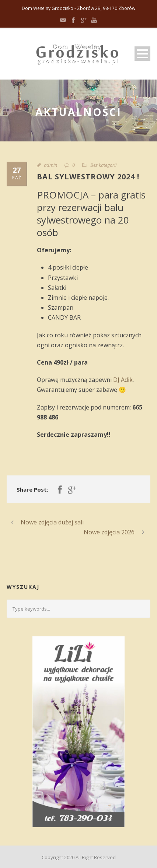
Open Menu (142, 54)
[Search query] (78, 609)
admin (50, 165)
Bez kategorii (103, 165)
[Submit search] (142, 609)
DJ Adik (123, 380)
